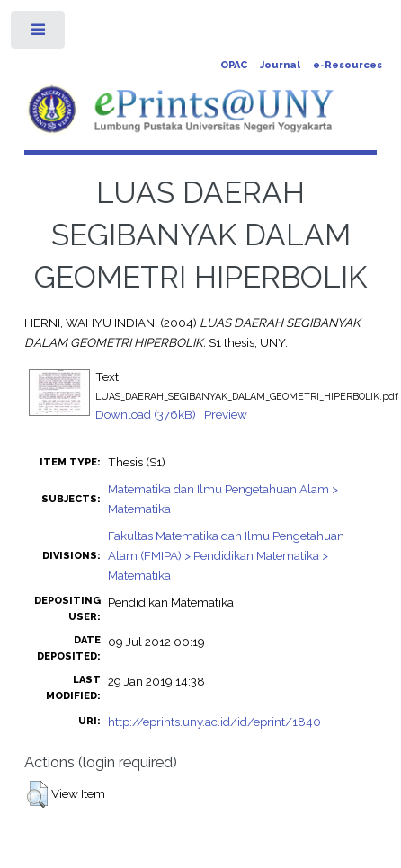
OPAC (234, 65)
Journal (280, 65)
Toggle (39, 34)
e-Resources (348, 65)
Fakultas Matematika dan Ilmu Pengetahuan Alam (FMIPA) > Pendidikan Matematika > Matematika (226, 555)
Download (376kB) (146, 414)
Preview (226, 414)
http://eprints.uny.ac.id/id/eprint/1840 (214, 722)
